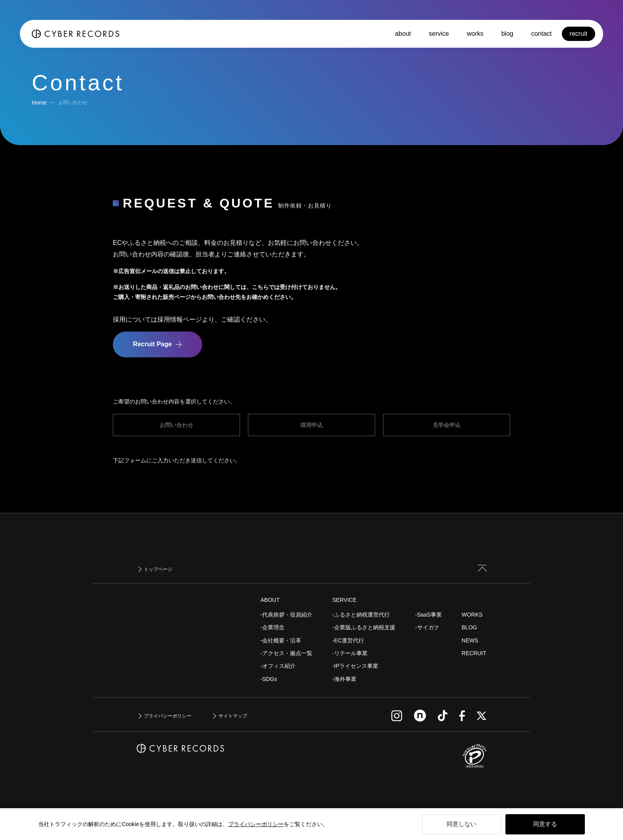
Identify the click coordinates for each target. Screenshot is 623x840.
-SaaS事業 (429, 615)
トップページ (158, 569)
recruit (578, 34)
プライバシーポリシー (256, 824)
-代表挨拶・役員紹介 (287, 615)
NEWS (470, 640)
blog (507, 34)
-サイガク (427, 627)
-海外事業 (344, 679)
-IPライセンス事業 (355, 666)
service (439, 34)
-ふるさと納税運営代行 (361, 615)
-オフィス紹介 (278, 666)
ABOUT (270, 600)
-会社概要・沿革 (281, 640)
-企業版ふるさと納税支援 (364, 627)
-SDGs (269, 679)
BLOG (469, 627)
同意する (545, 824)
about (403, 34)
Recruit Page (153, 344)
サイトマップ (233, 716)
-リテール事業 (350, 653)
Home (39, 103)
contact (542, 34)
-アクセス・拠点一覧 (287, 653)
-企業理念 (273, 627)
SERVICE (344, 600)
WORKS (472, 615)
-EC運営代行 (348, 640)
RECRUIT (474, 653)
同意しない (461, 824)
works (475, 34)
